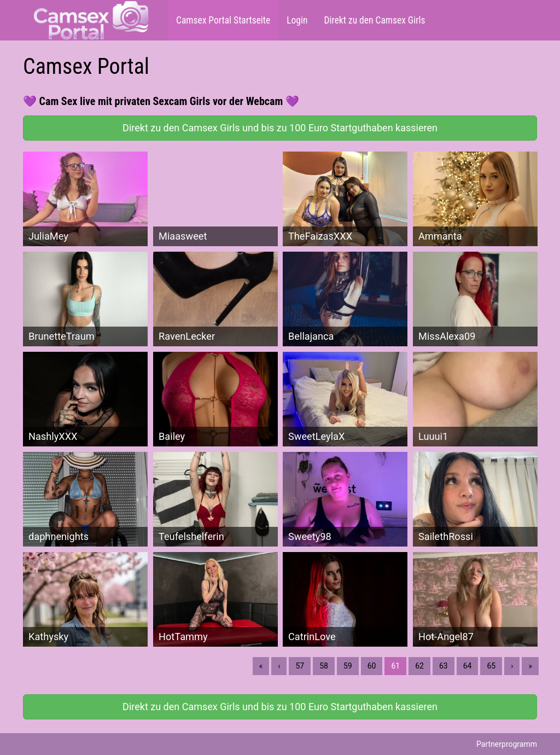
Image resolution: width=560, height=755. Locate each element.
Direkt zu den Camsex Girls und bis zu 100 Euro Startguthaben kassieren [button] (280, 128)
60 (372, 666)
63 (444, 666)
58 (324, 666)
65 (491, 666)
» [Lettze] (530, 666)
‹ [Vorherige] (279, 666)
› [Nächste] (512, 666)
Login (297, 20)
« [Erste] (261, 666)
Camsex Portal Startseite (223, 20)
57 (300, 666)
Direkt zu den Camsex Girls (374, 20)
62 (419, 666)
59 (348, 666)
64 (468, 666)
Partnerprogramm (507, 744)
